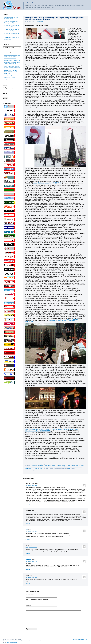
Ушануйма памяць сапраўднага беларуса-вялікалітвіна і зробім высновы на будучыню (12, 62)
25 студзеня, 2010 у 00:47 (31, 561)
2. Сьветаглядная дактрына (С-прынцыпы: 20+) (11, 22)
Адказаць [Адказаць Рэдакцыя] (28, 569)
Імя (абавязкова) (30, 594)
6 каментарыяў (40, 21)
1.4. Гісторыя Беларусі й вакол (48, 465)
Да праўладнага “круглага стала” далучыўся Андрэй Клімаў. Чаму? (11, 72)
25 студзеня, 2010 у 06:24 (31, 577)
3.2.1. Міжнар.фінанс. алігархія (38, 467)
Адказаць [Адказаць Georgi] (28, 553)
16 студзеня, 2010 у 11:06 (31, 531)
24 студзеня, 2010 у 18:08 (31, 547)
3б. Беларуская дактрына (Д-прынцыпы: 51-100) (11, 30)
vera (27, 529)
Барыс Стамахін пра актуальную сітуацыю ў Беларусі (10, 77)
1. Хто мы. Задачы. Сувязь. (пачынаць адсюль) (11, 18)
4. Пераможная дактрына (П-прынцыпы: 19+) (11, 38)
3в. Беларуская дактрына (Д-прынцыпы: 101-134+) (11, 34)
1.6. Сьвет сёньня (61, 465)
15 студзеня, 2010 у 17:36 (31, 485)
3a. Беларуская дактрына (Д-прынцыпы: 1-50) (11, 26)
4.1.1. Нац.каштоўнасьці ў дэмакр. (64, 467)
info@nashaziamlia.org (12, 642)
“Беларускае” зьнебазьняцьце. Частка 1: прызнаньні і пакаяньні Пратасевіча (12, 57)
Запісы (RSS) (76, 640)
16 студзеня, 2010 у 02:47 (31, 512)
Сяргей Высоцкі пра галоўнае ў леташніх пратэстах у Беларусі (12, 67)
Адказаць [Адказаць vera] (28, 539)
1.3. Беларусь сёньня (35, 465)
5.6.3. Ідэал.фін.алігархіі (38, 468)
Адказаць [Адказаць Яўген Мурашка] (28, 504)
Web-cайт (28, 605)
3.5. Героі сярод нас (51, 467)
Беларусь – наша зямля (12, 5)
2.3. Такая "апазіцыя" (71, 465)
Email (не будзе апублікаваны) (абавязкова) (37, 600)
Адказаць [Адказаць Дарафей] (28, 523)
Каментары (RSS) (83, 640)
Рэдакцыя (28, 560)
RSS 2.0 (70, 468)
